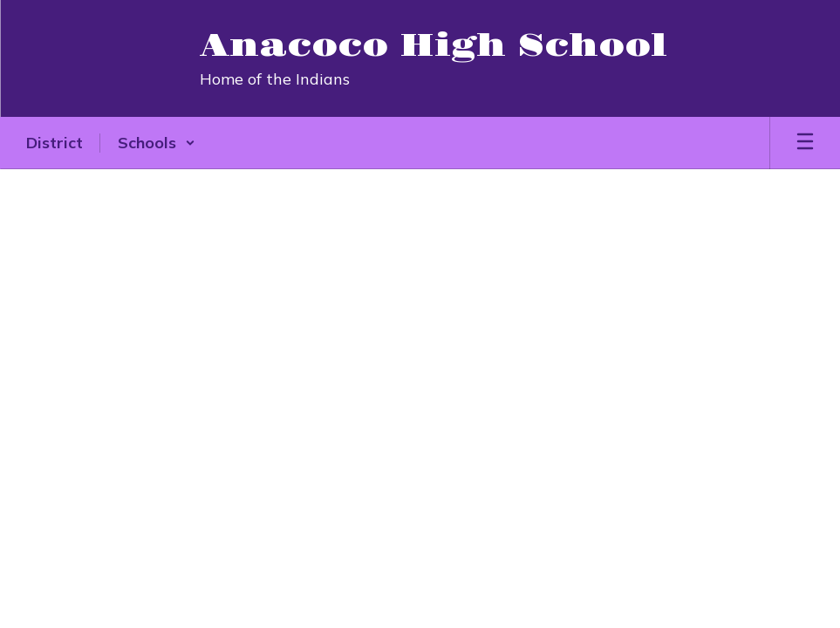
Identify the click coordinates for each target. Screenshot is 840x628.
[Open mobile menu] (805, 143)
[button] (157, 143)
